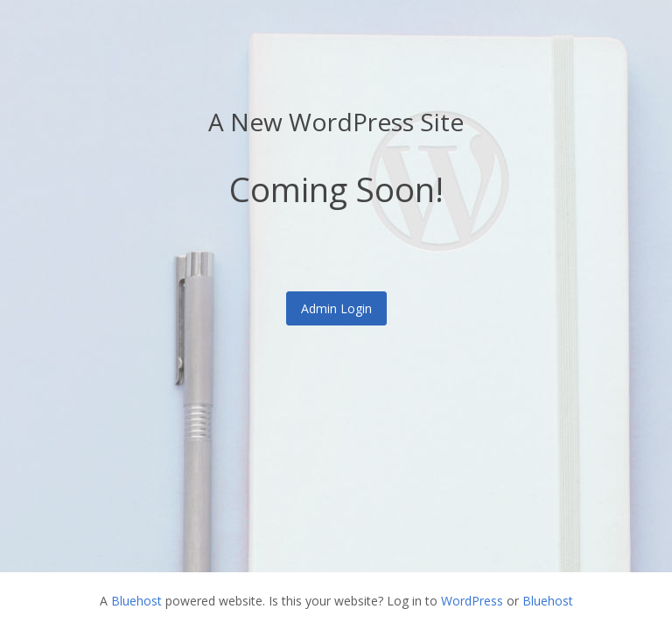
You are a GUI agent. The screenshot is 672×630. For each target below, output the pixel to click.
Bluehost (136, 601)
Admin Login (336, 308)
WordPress (472, 601)
